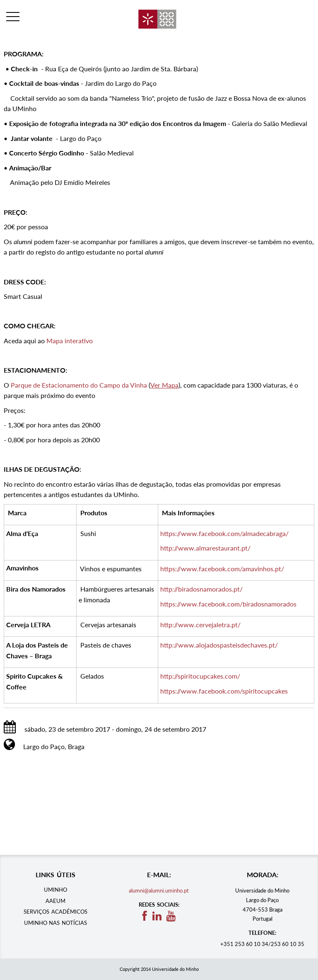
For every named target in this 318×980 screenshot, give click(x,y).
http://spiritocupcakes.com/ (200, 676)
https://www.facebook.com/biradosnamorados (228, 604)
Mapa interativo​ (70, 341)
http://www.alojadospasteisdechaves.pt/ (219, 645)
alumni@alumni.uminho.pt (159, 890)
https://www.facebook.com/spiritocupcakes (224, 691)
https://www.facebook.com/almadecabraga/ (224, 533)
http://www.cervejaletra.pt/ (200, 625)
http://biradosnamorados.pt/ (201, 589)
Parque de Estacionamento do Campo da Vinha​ (79, 385)
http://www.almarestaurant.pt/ (205, 548)
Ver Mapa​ (164, 385)
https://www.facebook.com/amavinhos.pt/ (222, 569)
